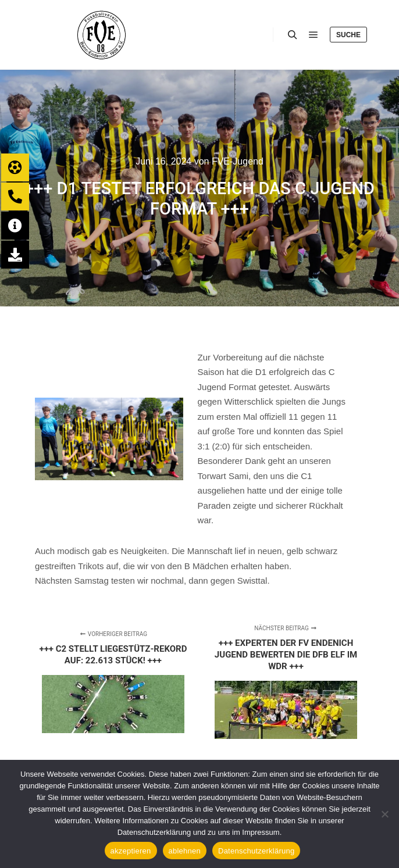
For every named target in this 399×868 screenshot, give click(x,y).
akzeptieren (131, 851)
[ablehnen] (384, 814)
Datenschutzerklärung (256, 851)
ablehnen (185, 851)
